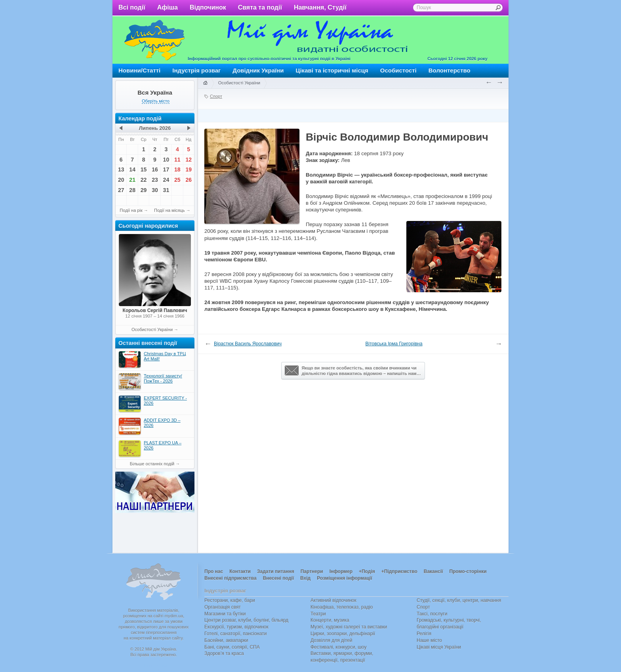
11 (177, 160)
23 (155, 180)
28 (132, 190)
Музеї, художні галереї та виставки (349, 627)
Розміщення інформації (344, 578)
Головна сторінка (205, 83)
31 (166, 190)
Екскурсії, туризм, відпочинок (236, 627)
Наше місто (429, 640)
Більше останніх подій (152, 464)
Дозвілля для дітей (331, 640)
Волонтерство (450, 70)
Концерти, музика (330, 620)
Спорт (216, 96)
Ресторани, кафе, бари (230, 600)
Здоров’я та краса (224, 653)
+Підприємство (399, 571)
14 (132, 169)
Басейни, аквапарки (226, 640)
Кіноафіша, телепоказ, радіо (342, 607)
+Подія (367, 571)
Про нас (214, 571)
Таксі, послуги (432, 614)
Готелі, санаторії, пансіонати (236, 634)
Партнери (312, 571)
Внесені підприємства (230, 578)
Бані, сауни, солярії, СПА (232, 647)
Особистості (398, 70)
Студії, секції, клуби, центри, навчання (459, 600)
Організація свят (223, 607)
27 (121, 190)
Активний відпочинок (333, 600)
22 (144, 180)
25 (177, 180)
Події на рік (131, 210)
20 (121, 180)
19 (189, 169)
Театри (318, 614)
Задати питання (276, 571)
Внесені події (278, 578)
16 (155, 169)
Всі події (132, 7)
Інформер (341, 571)
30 (155, 190)
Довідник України (258, 70)
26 (189, 180)
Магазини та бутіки (225, 614)
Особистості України (152, 329)
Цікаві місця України (439, 647)
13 (121, 169)
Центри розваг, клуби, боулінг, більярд (246, 620)
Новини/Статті (139, 70)
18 (177, 169)
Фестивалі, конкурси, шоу (338, 647)
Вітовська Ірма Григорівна (394, 344)
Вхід (305, 578)
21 (132, 180)
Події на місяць (170, 210)
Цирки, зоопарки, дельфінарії (343, 634)
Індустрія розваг (196, 70)
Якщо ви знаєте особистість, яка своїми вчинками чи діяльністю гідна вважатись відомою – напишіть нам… (353, 371)
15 (144, 169)
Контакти (240, 571)
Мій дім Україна (154, 40)
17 (166, 169)
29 (144, 190)
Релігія (424, 634)
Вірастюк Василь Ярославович (248, 344)
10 (166, 160)
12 (189, 160)
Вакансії (433, 571)
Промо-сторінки (468, 571)
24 (166, 180)
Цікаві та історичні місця (332, 70)
